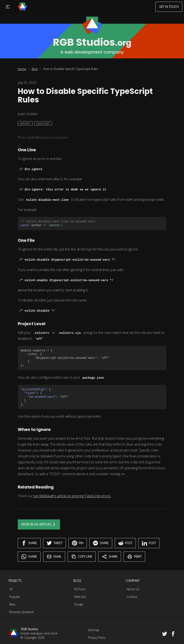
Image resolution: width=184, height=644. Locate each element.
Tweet (55, 543)
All (11, 589)
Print (134, 557)
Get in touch (169, 7)
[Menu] (22, 7)
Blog (35, 69)
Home (22, 69)
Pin (78, 543)
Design (79, 604)
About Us (133, 589)
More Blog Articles (39, 524)
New (12, 604)
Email (54, 557)
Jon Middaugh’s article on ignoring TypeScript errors (72, 496)
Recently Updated (21, 612)
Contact (132, 597)
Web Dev (80, 597)
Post (125, 543)
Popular (15, 597)
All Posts (80, 589)
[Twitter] (165, 634)
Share (29, 543)
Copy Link (82, 557)
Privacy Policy (97, 638)
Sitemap (94, 630)
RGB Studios (30, 629)
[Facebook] (173, 634)
